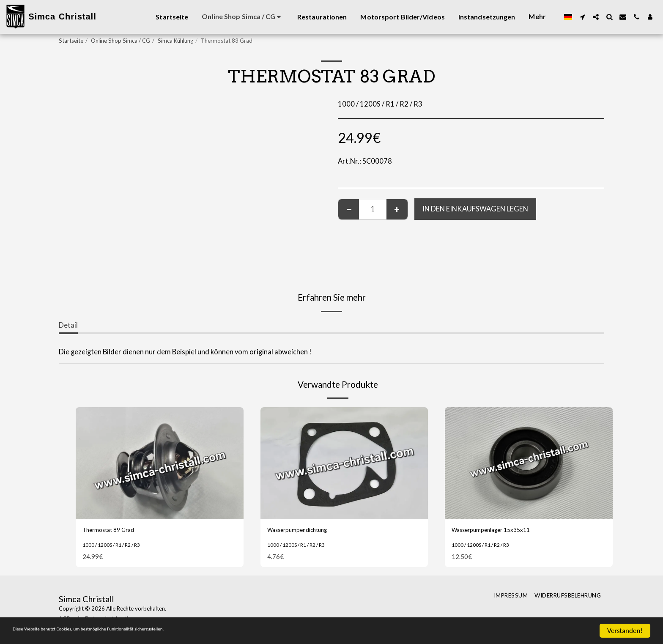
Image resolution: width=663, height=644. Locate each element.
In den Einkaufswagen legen (475, 209)
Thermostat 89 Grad (115, 531)
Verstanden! (625, 631)
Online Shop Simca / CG (121, 41)
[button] (582, 17)
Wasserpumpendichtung (305, 531)
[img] (160, 463)
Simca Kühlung (175, 41)
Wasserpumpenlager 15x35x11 (501, 531)
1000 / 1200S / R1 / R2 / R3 (117, 547)
